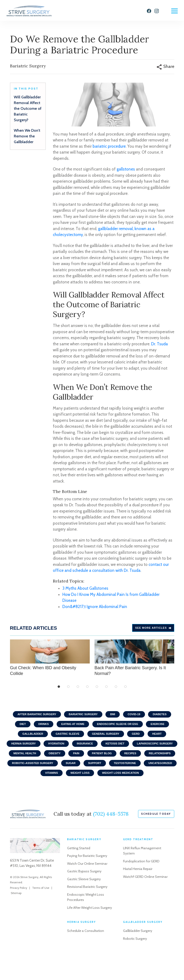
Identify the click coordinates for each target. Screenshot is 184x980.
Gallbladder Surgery (138, 954)
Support (163, 769)
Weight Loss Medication (92, 790)
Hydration (80, 748)
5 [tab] (97, 689)
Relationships (51, 769)
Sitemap (16, 911)
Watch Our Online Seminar (88, 881)
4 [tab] (87, 689)
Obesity (109, 759)
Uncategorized (80, 780)
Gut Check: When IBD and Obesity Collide (50, 660)
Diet (19, 727)
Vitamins (113, 780)
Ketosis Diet (142, 748)
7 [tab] (116, 689)
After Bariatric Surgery (34, 717)
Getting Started (80, 866)
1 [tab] (59, 689)
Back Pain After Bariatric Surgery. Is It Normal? (134, 660)
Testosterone (43, 780)
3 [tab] (78, 689)
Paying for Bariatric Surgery (88, 874)
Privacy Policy (19, 906)
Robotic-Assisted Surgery (98, 769)
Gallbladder (29, 738)
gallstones (126, 171)
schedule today (156, 832)
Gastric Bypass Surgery (85, 889)
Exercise (161, 727)
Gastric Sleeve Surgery (85, 897)
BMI (114, 717)
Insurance (110, 748)
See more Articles (153, 630)
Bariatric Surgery (82, 717)
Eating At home (72, 727)
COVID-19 (136, 717)
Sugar (138, 769)
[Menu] (174, 11)
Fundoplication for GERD (142, 879)
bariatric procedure (109, 148)
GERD (138, 738)
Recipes (20, 769)
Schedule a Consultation (86, 954)
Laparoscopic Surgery (33, 759)
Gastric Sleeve (66, 738)
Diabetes (163, 717)
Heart (161, 738)
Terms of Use (41, 906)
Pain (132, 759)
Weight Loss (143, 780)
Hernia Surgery (45, 748)
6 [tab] (106, 689)
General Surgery (106, 738)
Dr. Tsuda (159, 346)
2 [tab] (68, 689)
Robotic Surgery (136, 962)
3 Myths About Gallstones (85, 591)
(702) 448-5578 (111, 832)
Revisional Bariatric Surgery (88, 905)
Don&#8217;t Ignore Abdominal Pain (95, 609)
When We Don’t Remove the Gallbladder (27, 138)
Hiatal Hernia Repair (138, 887)
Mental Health (77, 759)
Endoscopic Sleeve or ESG (119, 727)
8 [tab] (125, 689)
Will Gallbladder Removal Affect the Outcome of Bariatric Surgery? (28, 111)
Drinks (41, 727)
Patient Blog (159, 759)
